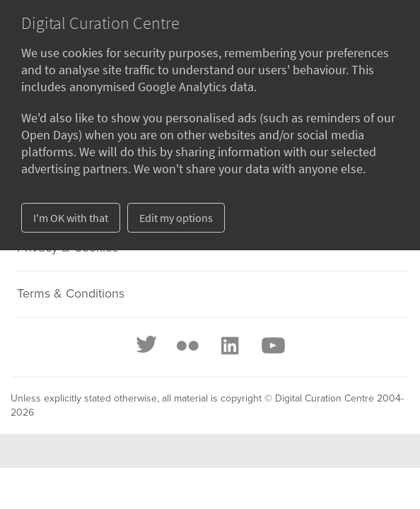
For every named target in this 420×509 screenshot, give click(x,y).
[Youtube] (272, 346)
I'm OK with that (71, 218)
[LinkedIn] (229, 346)
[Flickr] (187, 346)
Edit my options (176, 218)
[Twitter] (147, 346)
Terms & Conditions (71, 294)
